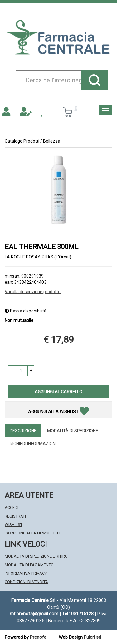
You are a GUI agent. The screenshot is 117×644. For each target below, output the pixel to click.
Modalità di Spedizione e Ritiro (36, 556)
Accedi (12, 507)
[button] (11, 371)
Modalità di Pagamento (29, 565)
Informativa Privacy (26, 573)
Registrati (15, 516)
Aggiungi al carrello (58, 392)
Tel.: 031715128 (78, 614)
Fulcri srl (93, 637)
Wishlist (14, 525)
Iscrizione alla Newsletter (33, 533)
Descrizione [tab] (23, 431)
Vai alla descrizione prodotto (33, 292)
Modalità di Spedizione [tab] (73, 431)
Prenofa (38, 637)
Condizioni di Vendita (26, 582)
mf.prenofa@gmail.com (34, 614)
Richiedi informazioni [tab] (33, 444)
